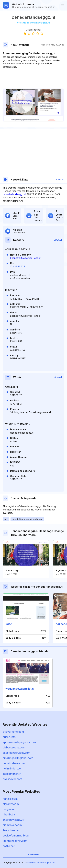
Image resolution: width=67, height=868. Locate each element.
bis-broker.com (12, 825)
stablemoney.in (12, 774)
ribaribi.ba (9, 814)
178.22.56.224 (18, 266)
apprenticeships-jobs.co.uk (19, 742)
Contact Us (34, 855)
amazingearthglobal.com (18, 758)
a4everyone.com (13, 732)
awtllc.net (9, 846)
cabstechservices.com (16, 753)
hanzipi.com (10, 799)
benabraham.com (14, 763)
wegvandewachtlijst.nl (20, 689)
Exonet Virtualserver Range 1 (26, 258)
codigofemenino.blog (16, 835)
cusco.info (9, 737)
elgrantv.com (11, 804)
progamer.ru (10, 809)
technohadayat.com (15, 841)
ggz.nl (9, 624)
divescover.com (12, 779)
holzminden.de (12, 768)
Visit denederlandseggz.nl (33, 23)
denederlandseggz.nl (14, 194)
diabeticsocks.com (14, 747)
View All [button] (60, 180)
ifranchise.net (11, 830)
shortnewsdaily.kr (14, 820)
